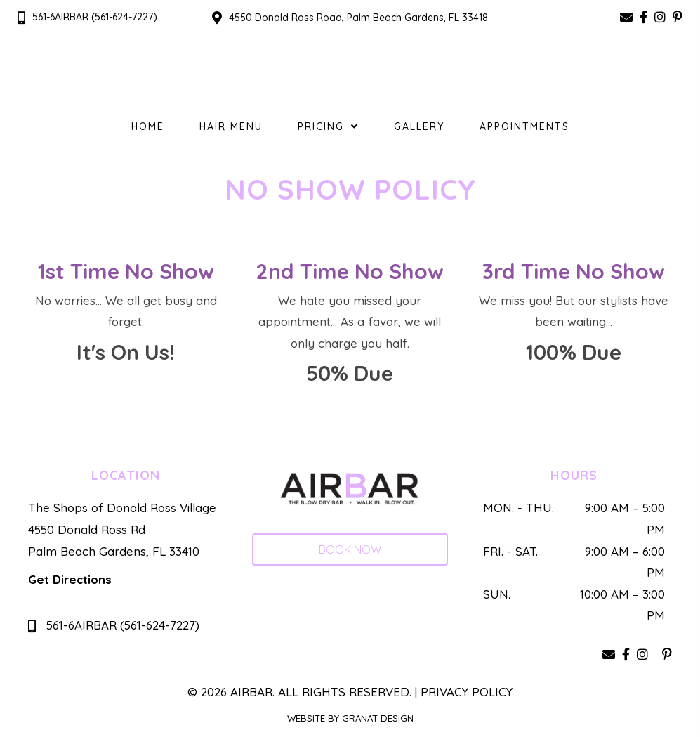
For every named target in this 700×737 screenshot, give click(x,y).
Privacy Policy (467, 692)
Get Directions (70, 579)
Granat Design (378, 718)
